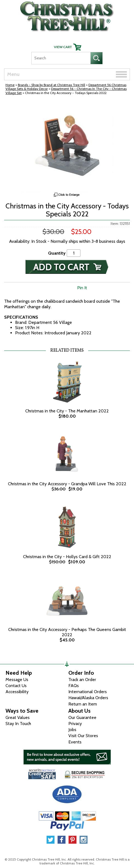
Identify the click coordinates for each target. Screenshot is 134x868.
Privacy (75, 724)
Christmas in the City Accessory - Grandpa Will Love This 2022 (67, 484)
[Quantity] (74, 253)
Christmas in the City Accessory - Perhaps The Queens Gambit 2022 (67, 632)
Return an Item (83, 704)
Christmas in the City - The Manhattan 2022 (67, 411)
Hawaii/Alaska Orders (88, 698)
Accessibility (17, 692)
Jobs (72, 730)
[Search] (61, 58)
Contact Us (16, 686)
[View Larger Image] (67, 146)
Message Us (17, 680)
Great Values (18, 717)
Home (10, 85)
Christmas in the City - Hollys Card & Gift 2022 (67, 557)
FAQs (74, 686)
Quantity (57, 253)
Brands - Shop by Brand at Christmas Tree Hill (51, 85)
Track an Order (82, 680)
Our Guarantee (82, 717)
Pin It (82, 288)
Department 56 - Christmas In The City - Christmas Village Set (66, 91)
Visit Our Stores (83, 736)
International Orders (88, 692)
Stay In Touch (18, 724)
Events (75, 742)
